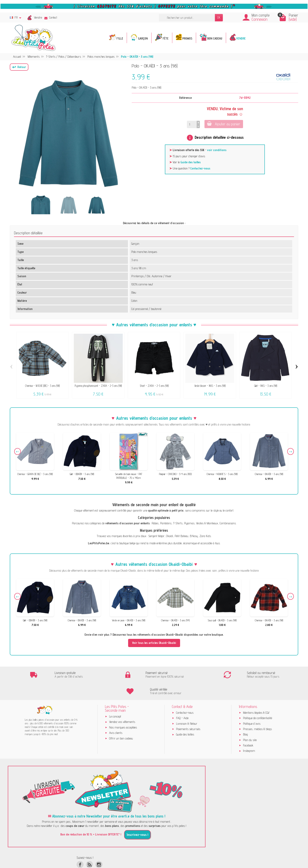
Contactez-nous (200, 168)
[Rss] (89, 848)
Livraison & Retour (187, 707)
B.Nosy (194, 536)
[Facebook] (80, 848)
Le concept (115, 700)
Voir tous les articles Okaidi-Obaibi (154, 643)
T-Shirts (178, 523)
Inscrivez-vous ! (137, 819)
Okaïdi (170, 536)
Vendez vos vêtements (122, 706)
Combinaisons (228, 523)
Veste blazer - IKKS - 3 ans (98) (210, 386)
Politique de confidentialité (258, 702)
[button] (19, 67)
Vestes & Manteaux (207, 523)
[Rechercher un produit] (187, 18)
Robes (155, 523)
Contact (51, 17)
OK (219, 17)
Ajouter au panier (223, 124)
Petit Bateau (181, 536)
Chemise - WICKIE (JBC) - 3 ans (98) (42, 386)
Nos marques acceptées (123, 711)
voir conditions (217, 150)
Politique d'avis (252, 707)
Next (290, 452)
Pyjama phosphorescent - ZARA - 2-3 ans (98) (98, 386)
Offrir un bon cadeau (121, 722)
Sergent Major (156, 536)
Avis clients (116, 717)
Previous (18, 452)
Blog (245, 718)
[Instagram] (99, 848)
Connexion (260, 19)
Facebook (248, 729)
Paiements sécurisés (188, 713)
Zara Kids (205, 536)
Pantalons (166, 523)
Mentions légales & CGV (256, 696)
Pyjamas (189, 523)
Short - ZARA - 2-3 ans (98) (154, 386)
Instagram (249, 735)
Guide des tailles (191, 162)
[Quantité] (192, 124)
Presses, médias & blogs (257, 713)
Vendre (38, 17)
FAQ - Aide (182, 702)
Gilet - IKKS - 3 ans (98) (266, 386)
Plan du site (250, 724)
